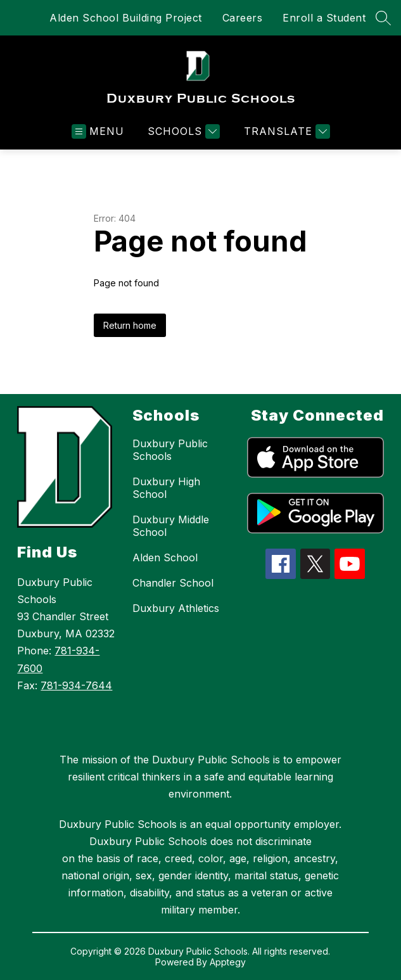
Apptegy (228, 962)
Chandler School (173, 583)
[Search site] (383, 18)
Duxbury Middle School (171, 526)
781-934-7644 (76, 685)
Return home (130, 325)
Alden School (165, 557)
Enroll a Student (324, 18)
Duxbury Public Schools (170, 450)
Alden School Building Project (126, 18)
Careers (243, 18)
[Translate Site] (285, 131)
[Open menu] (98, 131)
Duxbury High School (166, 488)
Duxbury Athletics (176, 608)
